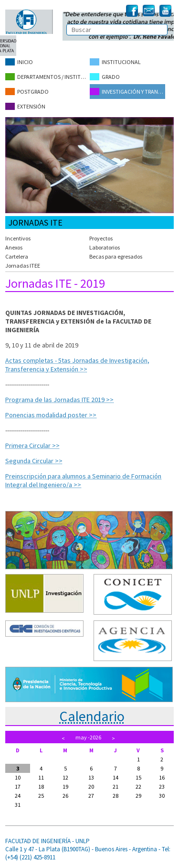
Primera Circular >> (32, 445)
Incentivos (18, 238)
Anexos (14, 247)
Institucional (115, 62)
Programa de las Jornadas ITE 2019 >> (59, 400)
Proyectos (101, 238)
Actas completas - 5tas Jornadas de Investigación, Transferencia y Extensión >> (77, 365)
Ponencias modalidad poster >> (51, 415)
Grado (105, 77)
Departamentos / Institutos (47, 77)
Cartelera (17, 256)
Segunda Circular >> (34, 461)
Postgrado (27, 92)
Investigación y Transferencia (128, 92)
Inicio (19, 62)
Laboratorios (105, 247)
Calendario (92, 716)
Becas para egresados (116, 256)
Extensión (25, 106)
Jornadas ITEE (23, 266)
